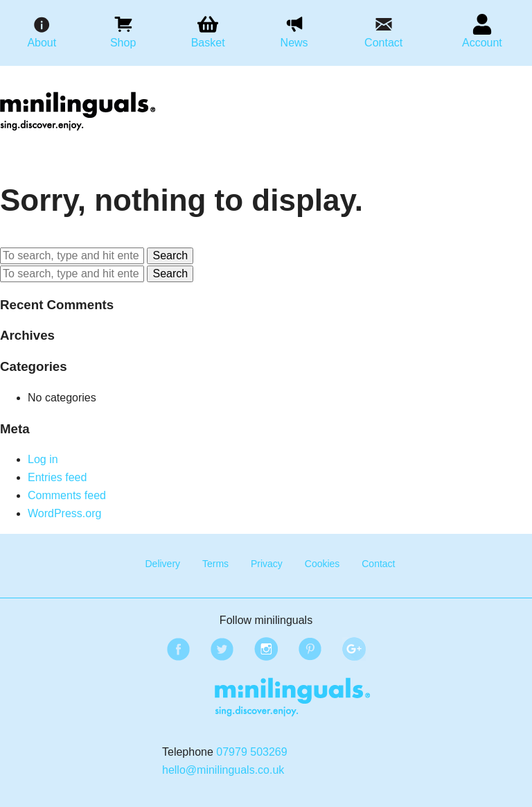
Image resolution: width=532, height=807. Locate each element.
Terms (215, 564)
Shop (123, 43)
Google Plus (352, 647)
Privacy (267, 564)
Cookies (322, 564)
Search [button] (170, 255)
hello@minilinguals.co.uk (223, 770)
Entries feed (57, 477)
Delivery (162, 564)
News (294, 43)
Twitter (220, 647)
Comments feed (67, 495)
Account (482, 43)
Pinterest (308, 647)
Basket (208, 43)
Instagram (264, 647)
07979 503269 (251, 752)
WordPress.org (64, 513)
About (42, 43)
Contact (383, 43)
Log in (43, 459)
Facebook (176, 647)
